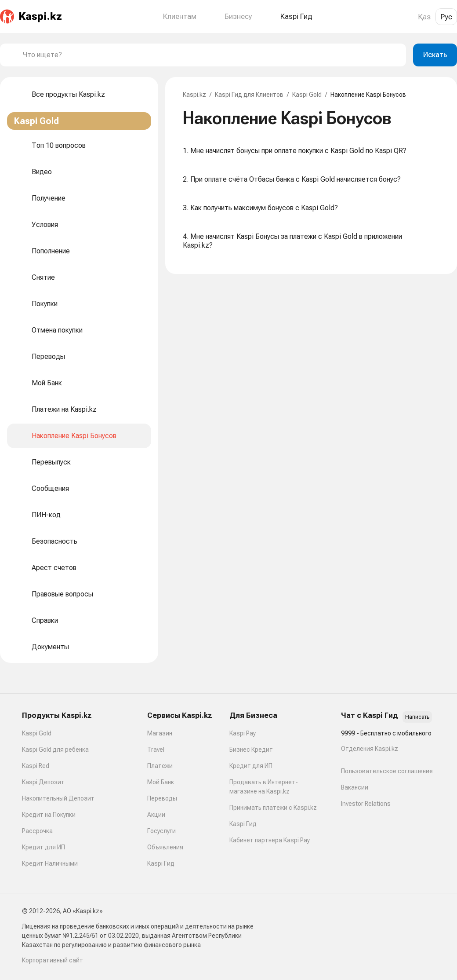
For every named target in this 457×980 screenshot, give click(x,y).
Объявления (165, 847)
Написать (417, 717)
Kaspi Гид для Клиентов (249, 95)
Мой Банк (161, 782)
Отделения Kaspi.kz (370, 749)
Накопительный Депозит (58, 798)
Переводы (162, 798)
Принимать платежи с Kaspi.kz (273, 808)
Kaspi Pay (243, 733)
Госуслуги (161, 831)
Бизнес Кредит (251, 750)
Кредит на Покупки (49, 815)
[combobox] (211, 55)
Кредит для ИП (44, 847)
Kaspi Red (36, 766)
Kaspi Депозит (43, 782)
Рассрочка (37, 831)
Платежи (160, 766)
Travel (156, 750)
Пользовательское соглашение (387, 771)
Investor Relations (366, 804)
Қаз (424, 17)
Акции (156, 815)
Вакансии (355, 787)
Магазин (160, 733)
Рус (446, 17)
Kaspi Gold (307, 95)
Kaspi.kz (194, 95)
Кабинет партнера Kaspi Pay (270, 840)
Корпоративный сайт (53, 960)
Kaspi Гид (161, 863)
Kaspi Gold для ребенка (55, 750)
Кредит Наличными (50, 863)
